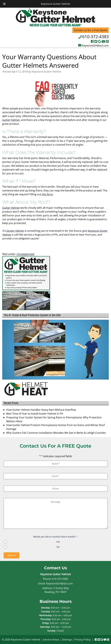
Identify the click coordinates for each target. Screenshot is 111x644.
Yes (58, 542)
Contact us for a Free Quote (91, 30)
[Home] (56, 26)
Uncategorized (25, 254)
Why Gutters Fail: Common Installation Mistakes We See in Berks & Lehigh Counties (56, 433)
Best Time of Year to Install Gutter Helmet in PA (35, 414)
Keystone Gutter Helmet (55, 4)
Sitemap (67, 640)
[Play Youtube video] (55, 350)
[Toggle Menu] (4, 4)
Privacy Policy (83, 640)
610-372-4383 (96, 37)
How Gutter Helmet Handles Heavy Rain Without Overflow (41, 410)
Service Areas (51, 640)
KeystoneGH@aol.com (95, 46)
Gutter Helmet (11, 120)
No (58, 547)
